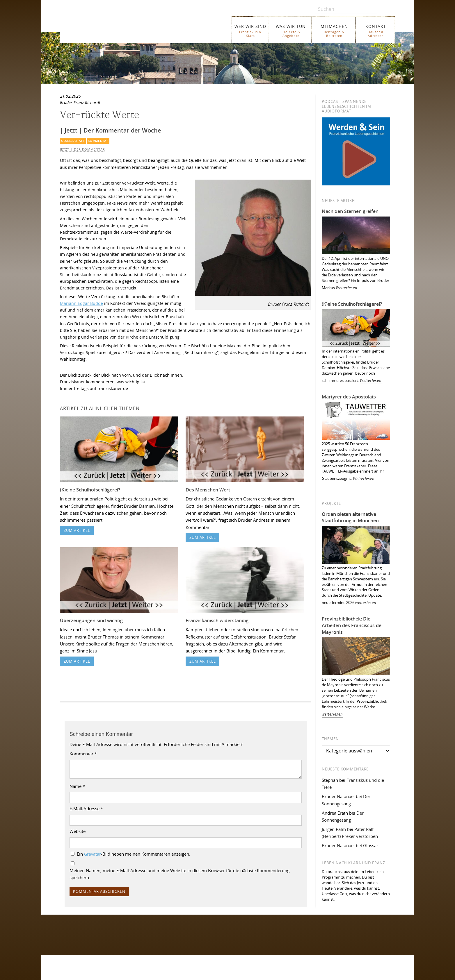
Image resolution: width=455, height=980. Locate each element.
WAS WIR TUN (291, 31)
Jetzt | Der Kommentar (82, 149)
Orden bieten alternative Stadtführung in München (350, 517)
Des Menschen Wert (208, 490)
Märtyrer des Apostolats (349, 397)
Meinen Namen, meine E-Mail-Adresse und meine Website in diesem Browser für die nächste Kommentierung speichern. (179, 874)
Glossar (371, 845)
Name (77, 786)
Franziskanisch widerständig (217, 620)
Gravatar (93, 854)
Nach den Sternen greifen (350, 211)
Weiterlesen (347, 288)
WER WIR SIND (250, 31)
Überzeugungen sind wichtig (91, 620)
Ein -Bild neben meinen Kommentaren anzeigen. (134, 854)
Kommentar (98, 141)
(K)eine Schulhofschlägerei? (90, 490)
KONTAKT (376, 31)
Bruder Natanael (338, 796)
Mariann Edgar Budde (81, 303)
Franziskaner (127, 27)
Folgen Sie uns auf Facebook (87, 929)
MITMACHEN (334, 31)
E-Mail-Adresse (86, 809)
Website (78, 831)
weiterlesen (366, 603)
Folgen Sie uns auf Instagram (87, 940)
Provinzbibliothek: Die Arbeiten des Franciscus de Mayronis (352, 625)
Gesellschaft (73, 141)
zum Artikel (77, 531)
